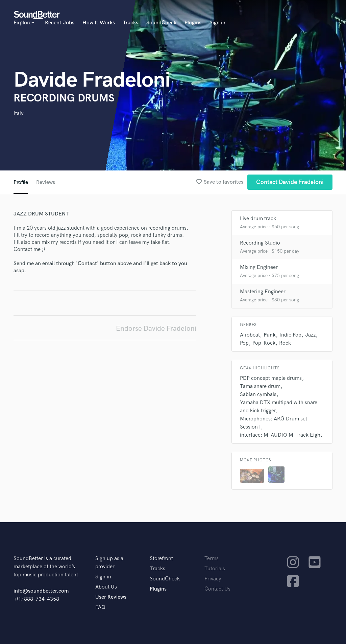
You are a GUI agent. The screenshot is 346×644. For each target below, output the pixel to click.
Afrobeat (250, 335)
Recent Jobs (60, 23)
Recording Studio (260, 243)
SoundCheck (161, 23)
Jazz (310, 335)
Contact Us (217, 589)
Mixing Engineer (259, 267)
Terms (212, 559)
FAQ (100, 607)
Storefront (161, 559)
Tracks (131, 23)
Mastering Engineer (263, 292)
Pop (244, 343)
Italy (19, 113)
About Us (106, 587)
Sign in (217, 23)
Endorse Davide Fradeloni (156, 329)
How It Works (99, 23)
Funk (270, 335)
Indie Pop (290, 335)
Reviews (46, 182)
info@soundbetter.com (41, 591)
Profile (21, 182)
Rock (285, 343)
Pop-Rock (264, 343)
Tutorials (215, 569)
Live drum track (258, 219)
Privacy (213, 579)
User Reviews (111, 597)
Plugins (193, 23)
